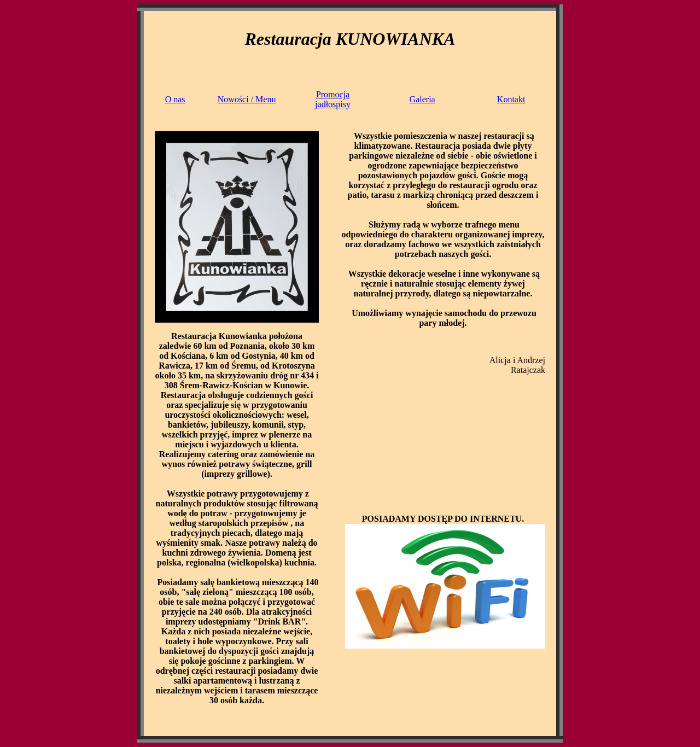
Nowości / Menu (247, 99)
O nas (175, 99)
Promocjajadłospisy (333, 99)
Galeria (422, 99)
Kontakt (511, 99)
